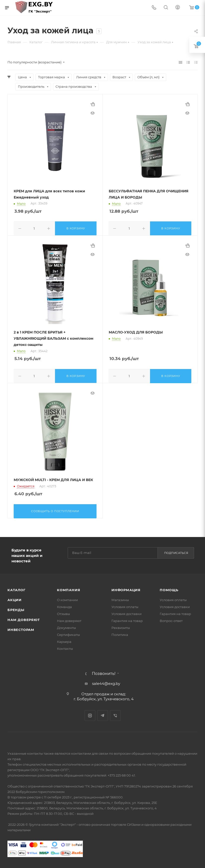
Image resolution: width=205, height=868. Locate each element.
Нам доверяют (24, 618)
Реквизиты (121, 626)
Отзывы (63, 612)
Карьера (64, 640)
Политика (120, 633)
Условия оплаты (125, 605)
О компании (67, 598)
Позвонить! (104, 672)
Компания (69, 588)
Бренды (16, 608)
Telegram (103, 714)
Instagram (90, 714)
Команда (64, 605)
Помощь (169, 588)
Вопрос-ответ (171, 619)
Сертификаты (68, 633)
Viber (115, 714)
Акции (15, 598)
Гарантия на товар (127, 619)
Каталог (17, 588)
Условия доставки (127, 612)
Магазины (120, 598)
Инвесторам (21, 628)
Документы (66, 626)
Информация (126, 588)
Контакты (65, 647)
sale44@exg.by (106, 682)
